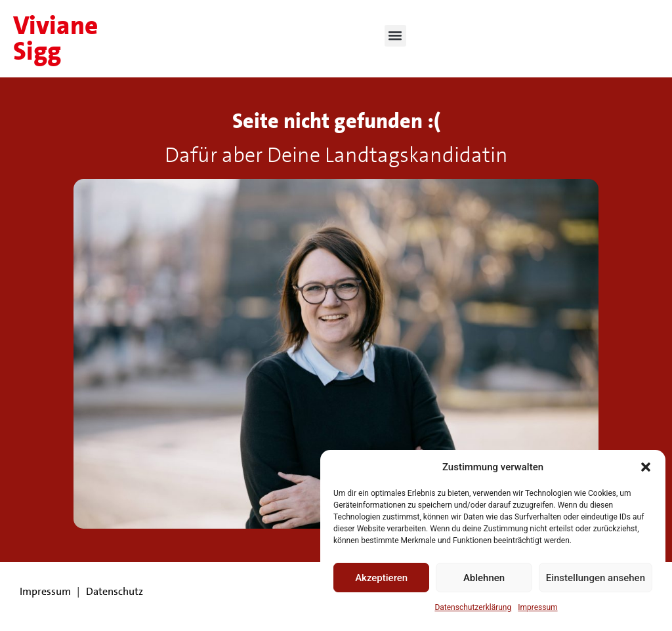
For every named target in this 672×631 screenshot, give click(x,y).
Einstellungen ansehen (596, 578)
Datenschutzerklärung (473, 607)
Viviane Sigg (55, 38)
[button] (646, 467)
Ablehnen (484, 578)
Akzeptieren (381, 578)
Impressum (537, 607)
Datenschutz (115, 591)
